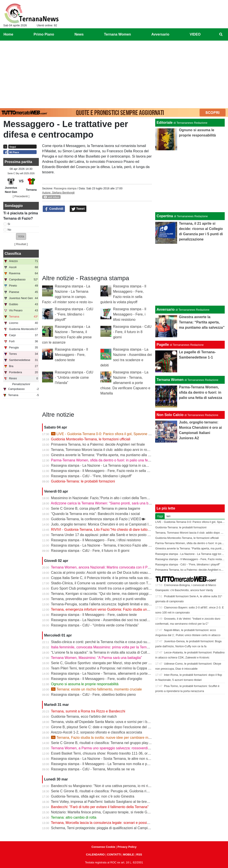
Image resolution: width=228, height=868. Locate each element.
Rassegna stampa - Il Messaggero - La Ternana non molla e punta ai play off (110, 764)
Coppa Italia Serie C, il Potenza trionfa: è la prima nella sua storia (102, 578)
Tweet (78, 209)
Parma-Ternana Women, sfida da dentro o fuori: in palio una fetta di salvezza (111, 460)
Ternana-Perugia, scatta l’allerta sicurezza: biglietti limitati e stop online (106, 604)
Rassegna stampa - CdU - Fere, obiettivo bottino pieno (94, 695)
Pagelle (163, 345)
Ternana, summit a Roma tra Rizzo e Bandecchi (88, 711)
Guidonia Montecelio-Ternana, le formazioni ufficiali (91, 439)
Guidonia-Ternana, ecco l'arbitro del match (84, 716)
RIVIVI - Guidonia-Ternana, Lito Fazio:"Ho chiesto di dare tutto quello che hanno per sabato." (123, 530)
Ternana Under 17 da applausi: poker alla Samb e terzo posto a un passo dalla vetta (116, 535)
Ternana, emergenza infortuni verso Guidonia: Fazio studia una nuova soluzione (113, 609)
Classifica (13, 254)
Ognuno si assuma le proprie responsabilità (85, 684)
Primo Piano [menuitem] (44, 34)
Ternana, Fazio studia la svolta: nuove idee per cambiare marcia (103, 738)
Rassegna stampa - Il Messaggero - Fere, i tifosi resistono (130, 314)
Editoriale (165, 123)
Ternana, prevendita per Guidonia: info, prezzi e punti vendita (98, 599)
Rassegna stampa (65, 188)
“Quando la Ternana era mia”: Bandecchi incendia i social (95, 514)
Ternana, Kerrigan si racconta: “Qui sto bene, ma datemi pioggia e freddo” (108, 594)
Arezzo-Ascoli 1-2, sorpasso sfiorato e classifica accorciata (96, 732)
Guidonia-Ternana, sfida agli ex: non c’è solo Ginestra (93, 796)
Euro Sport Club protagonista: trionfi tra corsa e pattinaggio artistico (103, 588)
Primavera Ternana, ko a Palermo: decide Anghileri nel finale (98, 444)
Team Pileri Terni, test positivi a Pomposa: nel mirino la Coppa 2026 (103, 668)
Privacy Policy (127, 847)
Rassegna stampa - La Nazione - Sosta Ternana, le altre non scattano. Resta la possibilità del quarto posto (134, 759)
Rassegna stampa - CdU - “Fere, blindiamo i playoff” (74, 314)
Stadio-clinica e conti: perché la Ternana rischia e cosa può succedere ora (108, 642)
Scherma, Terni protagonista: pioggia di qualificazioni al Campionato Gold (108, 828)
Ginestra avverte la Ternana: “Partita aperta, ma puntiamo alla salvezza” (107, 455)
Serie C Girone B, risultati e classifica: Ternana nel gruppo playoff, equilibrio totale (114, 743)
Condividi (54, 209)
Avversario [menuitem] (160, 34)
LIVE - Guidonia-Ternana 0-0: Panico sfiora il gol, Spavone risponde (106, 434)
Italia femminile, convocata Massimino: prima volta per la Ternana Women (108, 647)
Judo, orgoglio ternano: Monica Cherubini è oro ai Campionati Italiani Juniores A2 (114, 524)
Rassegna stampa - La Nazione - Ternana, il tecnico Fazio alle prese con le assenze (116, 545)
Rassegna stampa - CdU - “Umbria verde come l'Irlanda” (74, 378)
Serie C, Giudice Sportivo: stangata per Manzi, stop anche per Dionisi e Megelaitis (115, 663)
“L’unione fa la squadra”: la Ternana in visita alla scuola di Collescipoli (105, 652)
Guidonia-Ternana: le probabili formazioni (83, 481)
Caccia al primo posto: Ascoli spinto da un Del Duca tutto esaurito (102, 573)
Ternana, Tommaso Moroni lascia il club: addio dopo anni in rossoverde (106, 450)
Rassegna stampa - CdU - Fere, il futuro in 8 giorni (132, 332)
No (9, 230)
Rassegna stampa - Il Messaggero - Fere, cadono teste (71, 355)
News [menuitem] (79, 34)
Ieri (168, 516)
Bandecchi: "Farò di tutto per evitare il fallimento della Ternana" (100, 807)
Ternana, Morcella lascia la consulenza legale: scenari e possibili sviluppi (107, 823)
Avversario (166, 309)
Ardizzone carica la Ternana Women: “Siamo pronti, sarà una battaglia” (106, 503)
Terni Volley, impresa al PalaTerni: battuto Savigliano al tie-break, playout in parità (114, 802)
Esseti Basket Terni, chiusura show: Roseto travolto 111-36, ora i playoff (107, 753)
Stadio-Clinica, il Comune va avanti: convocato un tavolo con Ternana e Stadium (113, 583)
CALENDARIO (95, 855)
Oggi (160, 516)
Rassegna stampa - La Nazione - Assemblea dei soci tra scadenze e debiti (109, 620)
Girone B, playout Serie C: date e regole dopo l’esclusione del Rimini (104, 727)
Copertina (165, 216)
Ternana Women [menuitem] (117, 34)
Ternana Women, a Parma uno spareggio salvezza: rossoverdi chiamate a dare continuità (120, 748)
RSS (139, 855)
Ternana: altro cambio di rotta (74, 817)
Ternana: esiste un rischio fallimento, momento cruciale (96, 689)
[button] (21, 236)
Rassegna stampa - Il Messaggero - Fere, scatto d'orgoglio (97, 679)
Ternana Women (170, 380)
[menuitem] (221, 34)
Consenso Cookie (103, 847)
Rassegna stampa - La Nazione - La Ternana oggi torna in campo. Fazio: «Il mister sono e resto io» (128, 465)
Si (9, 224)
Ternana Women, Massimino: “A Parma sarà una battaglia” (96, 658)
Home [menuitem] (8, 34)
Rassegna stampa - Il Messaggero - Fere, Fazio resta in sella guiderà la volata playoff (118, 471)
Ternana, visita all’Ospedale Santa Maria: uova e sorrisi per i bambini (104, 722)
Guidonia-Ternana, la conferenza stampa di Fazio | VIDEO (96, 519)
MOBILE (128, 855)
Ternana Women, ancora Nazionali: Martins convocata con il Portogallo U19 (110, 567)
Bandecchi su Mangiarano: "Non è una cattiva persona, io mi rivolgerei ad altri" (112, 786)
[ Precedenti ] (21, 196)
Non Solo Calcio (170, 415)
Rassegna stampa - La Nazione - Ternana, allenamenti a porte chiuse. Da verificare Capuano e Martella (125, 383)
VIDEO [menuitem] (195, 34)
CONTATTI (114, 855)
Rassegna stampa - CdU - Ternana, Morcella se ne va (93, 769)
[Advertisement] (114, 74)
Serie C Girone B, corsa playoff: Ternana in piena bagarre (96, 508)
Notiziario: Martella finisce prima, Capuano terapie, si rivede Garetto (104, 812)
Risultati (21, 244)
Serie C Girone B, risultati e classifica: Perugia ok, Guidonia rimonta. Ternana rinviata (117, 791)
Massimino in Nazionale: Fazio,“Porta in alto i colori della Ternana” (102, 498)
